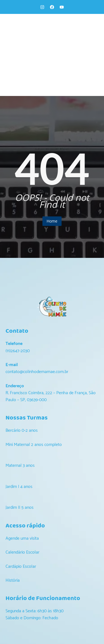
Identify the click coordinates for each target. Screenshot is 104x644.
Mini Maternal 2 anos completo (34, 445)
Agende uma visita (22, 538)
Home (52, 221)
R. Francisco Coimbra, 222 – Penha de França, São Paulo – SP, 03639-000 (51, 396)
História (13, 580)
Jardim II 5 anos (20, 508)
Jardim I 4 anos (19, 487)
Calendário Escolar (22, 552)
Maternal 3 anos (20, 466)
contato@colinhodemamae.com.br (37, 372)
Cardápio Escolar (21, 567)
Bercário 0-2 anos (22, 430)
